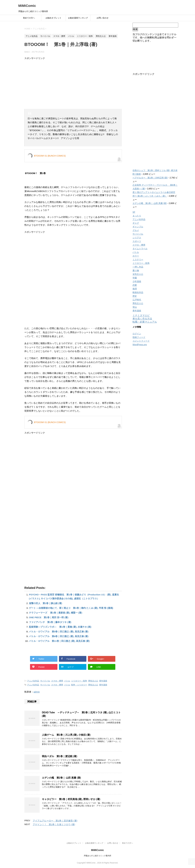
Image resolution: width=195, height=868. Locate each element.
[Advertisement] (73, 85)
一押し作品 (138, 267)
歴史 (135, 296)
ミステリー (138, 260)
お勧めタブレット (53, 18)
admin (37, 692)
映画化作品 (138, 292)
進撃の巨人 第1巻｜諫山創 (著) (46, 603)
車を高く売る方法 (142, 319)
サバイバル (45, 681)
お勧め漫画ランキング (78, 18)
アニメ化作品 (33, 681)
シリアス (137, 238)
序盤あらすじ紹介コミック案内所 (97, 856)
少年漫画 (137, 281)
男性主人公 (93, 681)
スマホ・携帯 (57, 681)
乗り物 (136, 270)
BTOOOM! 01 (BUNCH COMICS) (50, 156)
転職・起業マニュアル (145, 322)
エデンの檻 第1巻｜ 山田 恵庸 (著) (150, 203)
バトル (67, 681)
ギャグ (136, 223)
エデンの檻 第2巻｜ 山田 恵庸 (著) (61, 778)
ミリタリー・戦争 (79, 681)
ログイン (137, 334)
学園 (135, 278)
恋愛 (135, 285)
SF (134, 212)
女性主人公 (138, 274)
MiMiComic (27, 6)
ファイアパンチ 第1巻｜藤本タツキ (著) (50, 622)
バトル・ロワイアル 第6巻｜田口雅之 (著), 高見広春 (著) (59, 636)
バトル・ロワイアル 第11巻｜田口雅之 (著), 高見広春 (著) (59, 641)
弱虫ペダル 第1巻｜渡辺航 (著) (59, 756)
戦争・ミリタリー (79, 685)
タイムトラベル (140, 249)
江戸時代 (137, 300)
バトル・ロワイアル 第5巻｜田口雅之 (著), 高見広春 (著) (59, 632)
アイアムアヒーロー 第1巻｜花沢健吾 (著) (55, 821)
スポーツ (137, 241)
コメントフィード (141, 341)
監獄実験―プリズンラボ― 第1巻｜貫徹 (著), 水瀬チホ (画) (60, 627)
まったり (137, 216)
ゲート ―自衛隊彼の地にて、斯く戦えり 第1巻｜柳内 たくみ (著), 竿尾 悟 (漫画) (71, 608)
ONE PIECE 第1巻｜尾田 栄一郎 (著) (49, 617)
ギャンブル (138, 227)
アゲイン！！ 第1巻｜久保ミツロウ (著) (54, 824)
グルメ (136, 230)
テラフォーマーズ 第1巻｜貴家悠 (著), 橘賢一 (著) (56, 613)
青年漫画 (103, 681)
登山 (135, 307)
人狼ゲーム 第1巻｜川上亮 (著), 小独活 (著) (66, 735)
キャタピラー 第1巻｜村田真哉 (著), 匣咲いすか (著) (71, 799)
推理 (135, 289)
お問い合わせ (103, 18)
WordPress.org (140, 345)
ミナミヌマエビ (141, 315)
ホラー (136, 256)
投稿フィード (139, 337)
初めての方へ (29, 18)
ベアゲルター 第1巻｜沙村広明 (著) (150, 178)
